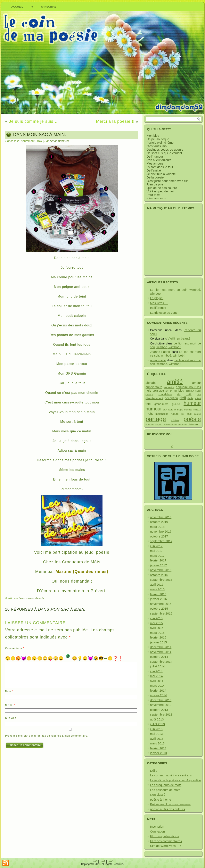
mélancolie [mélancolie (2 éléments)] (162, 414)
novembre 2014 (161, 652)
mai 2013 (156, 734)
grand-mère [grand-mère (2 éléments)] (161, 404)
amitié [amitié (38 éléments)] (175, 382)
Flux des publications (164, 836)
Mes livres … (159, 303)
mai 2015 (156, 623)
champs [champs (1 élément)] (149, 394)
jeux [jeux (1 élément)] (165, 410)
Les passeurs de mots (165, 790)
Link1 (95, 861)
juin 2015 (156, 618)
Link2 (103, 861)
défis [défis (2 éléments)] (190, 398)
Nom (9, 691)
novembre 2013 (161, 705)
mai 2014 (156, 676)
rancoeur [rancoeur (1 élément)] (150, 425)
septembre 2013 (161, 714)
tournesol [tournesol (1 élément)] (182, 425)
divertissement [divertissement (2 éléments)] (154, 398)
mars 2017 (157, 556)
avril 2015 (157, 628)
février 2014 (158, 690)
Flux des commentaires (166, 841)
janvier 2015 (158, 642)
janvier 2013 (158, 753)
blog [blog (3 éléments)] (181, 390)
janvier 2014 (158, 695)
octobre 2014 (159, 657)
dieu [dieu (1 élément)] (199, 394)
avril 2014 (157, 681)
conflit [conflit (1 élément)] (189, 394)
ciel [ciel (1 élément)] (179, 394)
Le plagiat (157, 298)
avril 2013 (157, 739)
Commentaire (15, 648)
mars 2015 (157, 633)
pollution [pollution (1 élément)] (175, 420)
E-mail (10, 705)
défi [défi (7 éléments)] (183, 398)
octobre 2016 (159, 575)
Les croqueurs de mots (31, 598)
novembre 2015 (161, 604)
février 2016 (158, 594)
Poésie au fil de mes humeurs (170, 804)
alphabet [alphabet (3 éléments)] (151, 383)
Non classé (158, 795)
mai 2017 (156, 551)
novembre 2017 (161, 531)
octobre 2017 (159, 536)
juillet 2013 (157, 724)
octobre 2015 (159, 608)
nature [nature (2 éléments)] (175, 414)
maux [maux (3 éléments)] (197, 409)
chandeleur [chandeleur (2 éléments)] (165, 394)
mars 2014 (157, 686)
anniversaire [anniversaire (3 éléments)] (154, 387)
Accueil (17, 7)
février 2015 (158, 637)
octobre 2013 (159, 710)
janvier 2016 (158, 599)
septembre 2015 (161, 613)
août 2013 (157, 719)
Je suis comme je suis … (34, 121)
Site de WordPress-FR (165, 846)
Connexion (157, 831)
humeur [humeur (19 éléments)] (192, 403)
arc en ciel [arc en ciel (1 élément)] (171, 391)
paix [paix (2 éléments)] (189, 414)
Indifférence (158, 308)
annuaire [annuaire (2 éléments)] (169, 387)
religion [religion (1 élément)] (158, 425)
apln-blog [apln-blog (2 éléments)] (158, 391)
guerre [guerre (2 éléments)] (176, 404)
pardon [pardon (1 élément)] (198, 414)
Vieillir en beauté (179, 338)
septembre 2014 (161, 662)
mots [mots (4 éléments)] (149, 414)
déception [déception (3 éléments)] (171, 398)
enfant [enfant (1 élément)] (198, 398)
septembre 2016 (161, 580)
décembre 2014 (161, 647)
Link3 (110, 861)
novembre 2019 (161, 517)
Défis (154, 771)
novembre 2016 (161, 570)
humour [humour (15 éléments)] (154, 409)
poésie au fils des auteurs (167, 809)
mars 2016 (157, 589)
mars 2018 (157, 527)
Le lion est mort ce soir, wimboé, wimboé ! (175, 345)
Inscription (157, 827)
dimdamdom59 (59, 141)
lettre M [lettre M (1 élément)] (172, 410)
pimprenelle (158, 360)
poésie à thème (161, 799)
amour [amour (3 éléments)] (197, 383)
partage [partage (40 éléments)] (156, 419)
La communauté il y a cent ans (171, 775)
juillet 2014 (157, 666)
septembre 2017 (161, 541)
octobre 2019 (159, 522)
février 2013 (158, 748)
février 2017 (158, 560)
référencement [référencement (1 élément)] (170, 425)
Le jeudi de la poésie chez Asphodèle (175, 780)
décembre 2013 (161, 700)
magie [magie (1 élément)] (180, 410)
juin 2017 (156, 546)
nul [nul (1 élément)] (182, 414)
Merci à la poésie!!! (115, 121)
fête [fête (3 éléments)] (148, 404)
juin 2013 (156, 729)
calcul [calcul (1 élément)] (198, 391)
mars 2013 (157, 743)
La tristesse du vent (163, 313)
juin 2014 (156, 671)
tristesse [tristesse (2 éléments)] (193, 424)
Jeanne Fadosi (160, 352)
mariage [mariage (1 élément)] (188, 410)
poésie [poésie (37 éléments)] (192, 419)
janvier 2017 (158, 565)
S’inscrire (49, 7)
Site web (11, 718)
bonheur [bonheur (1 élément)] (190, 391)
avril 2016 (157, 585)
